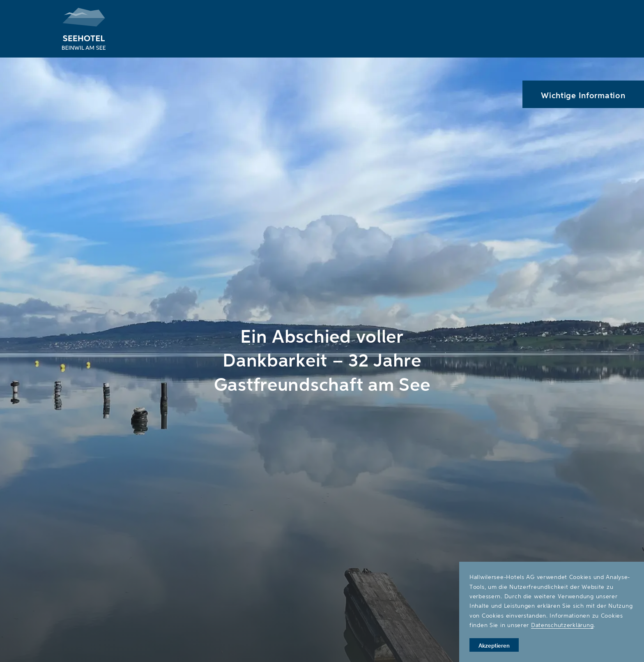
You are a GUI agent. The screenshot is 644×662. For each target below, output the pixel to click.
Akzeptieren (494, 645)
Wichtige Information (583, 95)
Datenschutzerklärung (562, 625)
